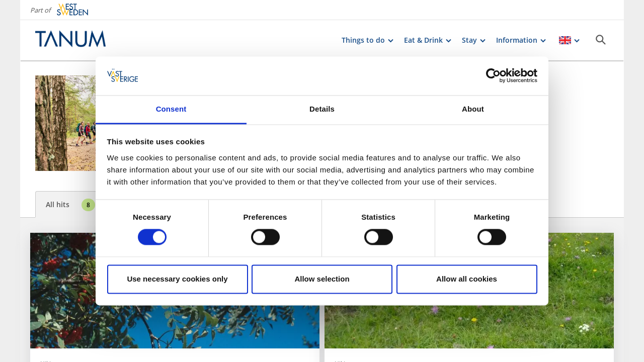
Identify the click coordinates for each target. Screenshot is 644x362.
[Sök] (601, 40)
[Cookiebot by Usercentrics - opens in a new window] (493, 76)
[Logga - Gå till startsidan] (70, 40)
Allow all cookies (467, 279)
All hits (70, 205)
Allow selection (322, 279)
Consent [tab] (171, 109)
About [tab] (473, 109)
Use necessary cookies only (177, 279)
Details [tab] (322, 109)
